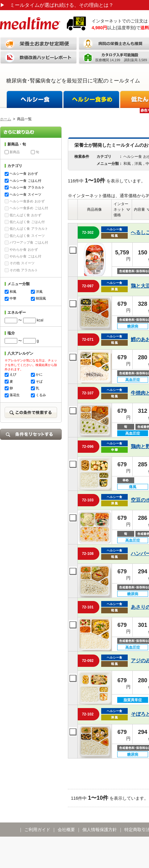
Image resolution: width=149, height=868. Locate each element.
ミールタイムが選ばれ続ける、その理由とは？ (57, 5)
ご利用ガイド (37, 830)
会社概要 (66, 830)
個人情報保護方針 (100, 830)
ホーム (6, 119)
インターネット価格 (121, 209)
